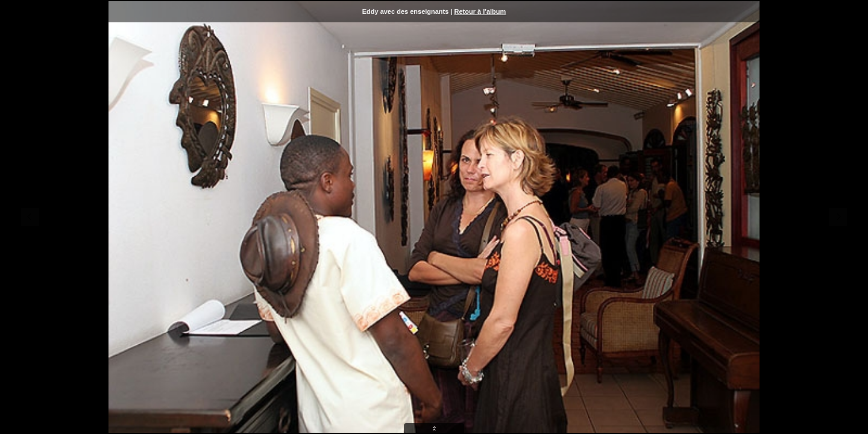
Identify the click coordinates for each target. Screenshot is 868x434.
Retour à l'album (480, 11)
